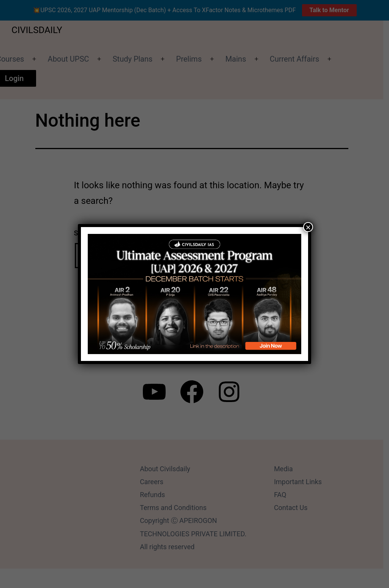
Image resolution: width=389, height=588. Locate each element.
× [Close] (308, 227)
